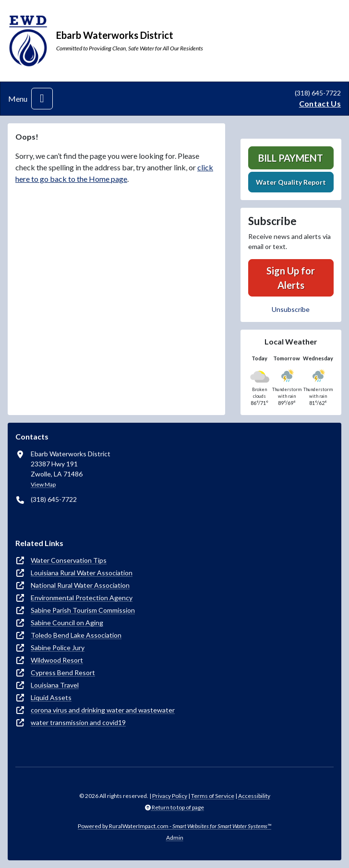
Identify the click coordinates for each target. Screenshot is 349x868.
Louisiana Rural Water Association (82, 573)
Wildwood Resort (57, 660)
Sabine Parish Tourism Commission (83, 610)
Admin (175, 838)
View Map (43, 484)
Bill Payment (291, 158)
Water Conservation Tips (69, 560)
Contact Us (320, 103)
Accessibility (254, 796)
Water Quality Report (291, 182)
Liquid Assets (51, 697)
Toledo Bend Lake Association (76, 635)
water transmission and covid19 (78, 722)
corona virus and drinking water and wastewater (103, 710)
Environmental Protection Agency (82, 598)
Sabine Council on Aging (67, 623)
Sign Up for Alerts (291, 278)
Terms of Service (213, 796)
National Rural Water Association (80, 585)
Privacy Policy (170, 796)
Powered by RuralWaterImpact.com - (174, 826)
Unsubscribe (291, 309)
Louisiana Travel (55, 685)
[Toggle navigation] (42, 99)
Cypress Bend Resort (63, 672)
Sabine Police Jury (58, 648)
